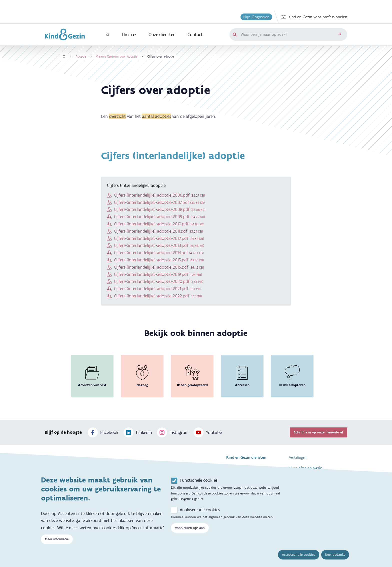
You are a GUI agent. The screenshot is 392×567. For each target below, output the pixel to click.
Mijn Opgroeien (256, 17)
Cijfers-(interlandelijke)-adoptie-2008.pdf (160, 209)
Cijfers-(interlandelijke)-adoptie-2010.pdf (159, 224)
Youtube (208, 432)
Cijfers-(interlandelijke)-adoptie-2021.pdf (158, 289)
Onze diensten (162, 35)
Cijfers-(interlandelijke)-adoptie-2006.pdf (159, 195)
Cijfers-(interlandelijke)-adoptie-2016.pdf (159, 267)
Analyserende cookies (200, 515)
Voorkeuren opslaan (190, 533)
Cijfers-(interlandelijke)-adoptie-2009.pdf (159, 217)
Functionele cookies (199, 486)
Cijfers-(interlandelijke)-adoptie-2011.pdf (158, 231)
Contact (195, 35)
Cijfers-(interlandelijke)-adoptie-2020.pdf (159, 281)
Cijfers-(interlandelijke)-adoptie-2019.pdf (158, 274)
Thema (129, 35)
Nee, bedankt (335, 560)
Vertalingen (298, 457)
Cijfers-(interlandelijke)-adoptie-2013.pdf (159, 245)
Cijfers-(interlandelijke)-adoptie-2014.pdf (159, 253)
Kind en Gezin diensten (246, 457)
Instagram (173, 432)
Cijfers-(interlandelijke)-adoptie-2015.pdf (159, 260)
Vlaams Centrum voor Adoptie (117, 56)
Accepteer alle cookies (299, 560)
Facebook (103, 432)
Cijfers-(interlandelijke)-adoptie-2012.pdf (159, 238)
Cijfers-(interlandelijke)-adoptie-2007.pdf (159, 202)
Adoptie (81, 56)
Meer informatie (57, 545)
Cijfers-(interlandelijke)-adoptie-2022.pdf (158, 296)
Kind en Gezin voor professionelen (314, 17)
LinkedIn (138, 432)
